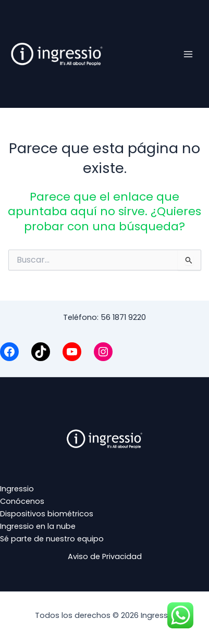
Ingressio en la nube (38, 526)
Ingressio (17, 489)
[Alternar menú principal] (188, 54)
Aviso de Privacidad (105, 556)
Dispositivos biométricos (47, 514)
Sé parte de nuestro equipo (52, 539)
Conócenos (22, 501)
